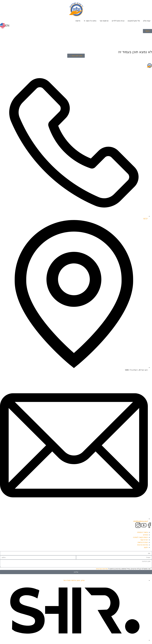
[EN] (3, 26)
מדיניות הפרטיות (102, 569)
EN (7, 26)
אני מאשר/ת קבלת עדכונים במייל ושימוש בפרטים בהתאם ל (123, 569)
